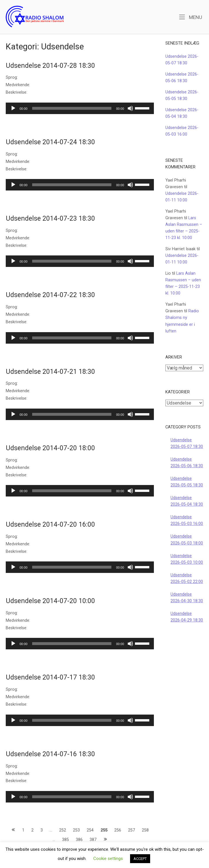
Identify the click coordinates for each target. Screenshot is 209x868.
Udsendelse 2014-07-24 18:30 (50, 142)
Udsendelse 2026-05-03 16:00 (187, 520)
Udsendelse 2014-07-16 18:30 (50, 754)
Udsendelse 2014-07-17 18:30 (50, 677)
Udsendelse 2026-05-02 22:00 (187, 578)
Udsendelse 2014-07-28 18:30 (50, 66)
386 (79, 840)
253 (76, 830)
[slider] (72, 108)
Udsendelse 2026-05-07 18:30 (187, 443)
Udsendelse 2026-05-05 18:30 (187, 482)
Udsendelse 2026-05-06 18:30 (187, 463)
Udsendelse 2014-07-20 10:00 (50, 601)
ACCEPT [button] (140, 859)
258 (145, 830)
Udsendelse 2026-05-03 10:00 (187, 559)
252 (63, 830)
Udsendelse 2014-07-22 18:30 (50, 295)
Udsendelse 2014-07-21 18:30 (50, 372)
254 (90, 830)
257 (131, 830)
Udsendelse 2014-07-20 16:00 (50, 525)
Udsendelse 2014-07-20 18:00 (50, 448)
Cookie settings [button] (108, 859)
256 (118, 830)
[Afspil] (13, 108)
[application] (80, 108)
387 (93, 840)
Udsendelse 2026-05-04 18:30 (187, 501)
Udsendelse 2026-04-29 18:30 (187, 617)
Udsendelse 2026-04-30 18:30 (187, 598)
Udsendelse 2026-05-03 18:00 (187, 540)
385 (65, 840)
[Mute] (130, 108)
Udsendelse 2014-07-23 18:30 (50, 219)
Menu (191, 17)
